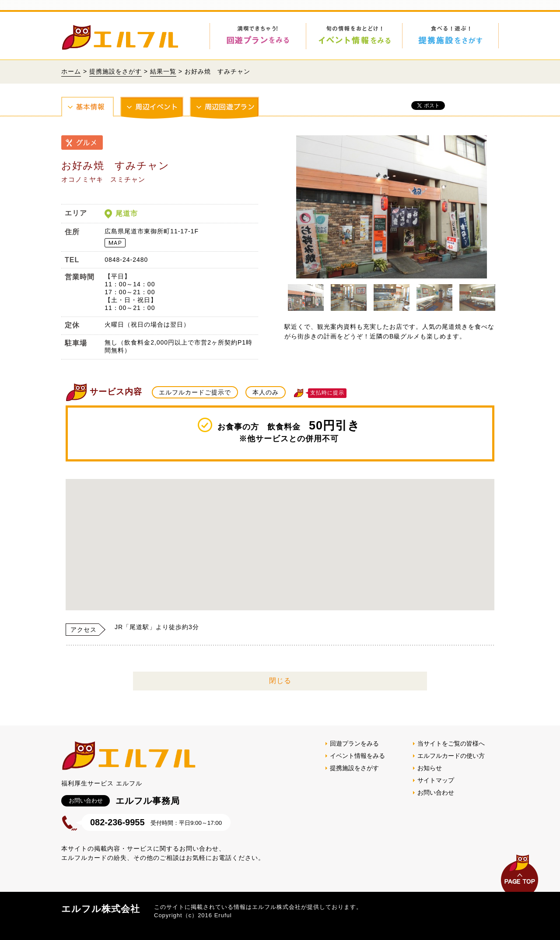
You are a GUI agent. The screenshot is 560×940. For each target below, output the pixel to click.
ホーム (71, 71)
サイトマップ (436, 780)
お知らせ (430, 768)
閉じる (280, 681)
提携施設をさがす (115, 71)
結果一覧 (163, 71)
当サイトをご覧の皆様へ (451, 743)
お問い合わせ (436, 792)
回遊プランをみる (354, 743)
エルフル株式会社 (101, 909)
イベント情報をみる (357, 756)
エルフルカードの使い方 (451, 756)
